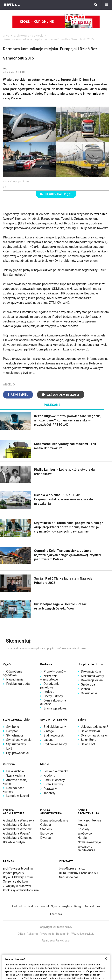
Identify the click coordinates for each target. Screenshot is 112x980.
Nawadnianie (15, 679)
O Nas (21, 934)
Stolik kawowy (53, 784)
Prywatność (47, 934)
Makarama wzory (92, 676)
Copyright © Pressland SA (56, 927)
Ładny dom (19, 906)
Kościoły (83, 829)
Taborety (49, 793)
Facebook (56, 914)
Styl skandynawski (19, 740)
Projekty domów (55, 671)
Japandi (49, 740)
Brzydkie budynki (15, 842)
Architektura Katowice (18, 838)
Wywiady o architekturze (86, 848)
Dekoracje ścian (92, 671)
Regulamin (63, 934)
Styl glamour (15, 735)
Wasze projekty (14, 873)
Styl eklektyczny (55, 727)
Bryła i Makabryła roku (18, 877)
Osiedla (45, 825)
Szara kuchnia (16, 776)
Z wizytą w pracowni (17, 886)
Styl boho (13, 727)
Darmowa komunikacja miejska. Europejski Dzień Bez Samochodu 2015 (48, 39)
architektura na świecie (29, 36)
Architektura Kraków (16, 825)
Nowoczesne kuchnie (14, 790)
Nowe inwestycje (89, 842)
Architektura (92, 906)
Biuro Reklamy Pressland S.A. (79, 873)
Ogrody (55, 906)
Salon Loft (88, 744)
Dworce (45, 838)
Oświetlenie (89, 693)
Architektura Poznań (17, 833)
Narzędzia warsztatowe (49, 678)
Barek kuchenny (54, 780)
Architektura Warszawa (18, 820)
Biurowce (47, 833)
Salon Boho (89, 740)
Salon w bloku (90, 731)
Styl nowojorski (54, 735)
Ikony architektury (90, 820)
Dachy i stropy (53, 696)
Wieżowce (85, 833)
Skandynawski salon (95, 735)
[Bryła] (12, 5)
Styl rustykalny (16, 744)
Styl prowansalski (18, 753)
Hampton (12, 731)
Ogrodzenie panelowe (50, 685)
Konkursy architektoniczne (21, 890)
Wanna (85, 689)
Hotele (82, 838)
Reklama (32, 934)
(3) (56, 194)
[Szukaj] (96, 5)
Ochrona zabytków (15, 881)
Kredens (49, 776)
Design (78, 906)
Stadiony (46, 829)
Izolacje (49, 692)
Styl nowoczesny (55, 744)
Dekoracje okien (92, 680)
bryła (6, 36)
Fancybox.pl (63, 941)
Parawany (50, 789)
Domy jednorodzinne (54, 820)
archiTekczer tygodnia (18, 868)
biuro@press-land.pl (73, 868)
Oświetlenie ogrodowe (13, 673)
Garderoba (88, 684)
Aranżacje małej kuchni (15, 782)
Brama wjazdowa (55, 708)
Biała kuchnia (15, 771)
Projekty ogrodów (18, 684)
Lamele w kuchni (17, 796)
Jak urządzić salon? (94, 727)
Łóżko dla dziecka (56, 771)
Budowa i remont (38, 906)
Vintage (49, 731)
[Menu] (107, 5)
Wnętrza (67, 906)
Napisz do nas (69, 877)
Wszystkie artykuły (83, 934)
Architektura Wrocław (17, 829)
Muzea (82, 825)
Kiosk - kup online (56, 22)
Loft (9, 748)
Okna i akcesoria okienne (53, 702)
